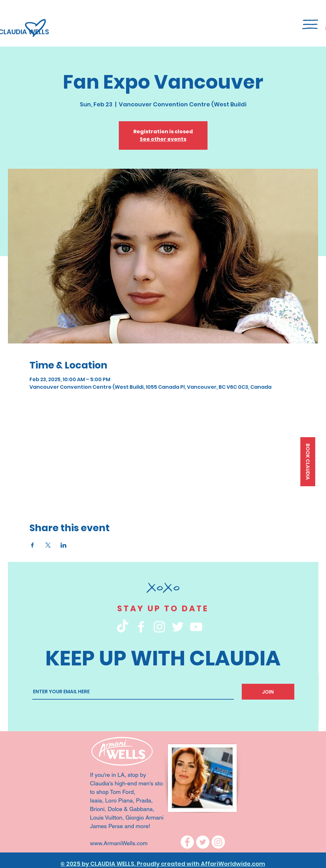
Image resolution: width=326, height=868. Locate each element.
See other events (163, 139)
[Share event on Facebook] (32, 545)
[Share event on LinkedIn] (64, 545)
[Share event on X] (48, 545)
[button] (310, 24)
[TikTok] (123, 627)
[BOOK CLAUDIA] (308, 462)
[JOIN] (268, 692)
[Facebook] (187, 842)
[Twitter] (203, 842)
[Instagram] (218, 842)
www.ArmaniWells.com (120, 843)
